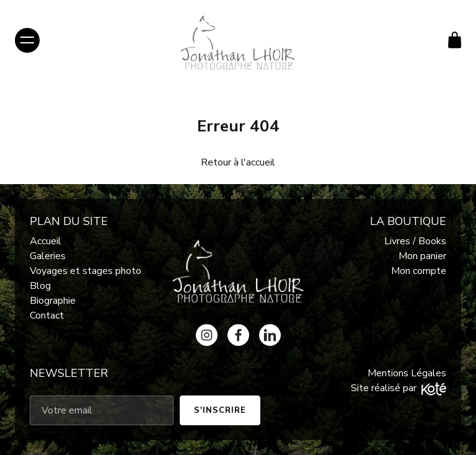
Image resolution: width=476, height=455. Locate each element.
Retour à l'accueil (238, 162)
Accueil (46, 241)
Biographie (53, 301)
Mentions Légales (407, 373)
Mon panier (422, 256)
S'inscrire (220, 410)
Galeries (48, 256)
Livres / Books (415, 241)
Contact (47, 316)
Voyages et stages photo (86, 271)
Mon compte (419, 271)
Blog (40, 286)
